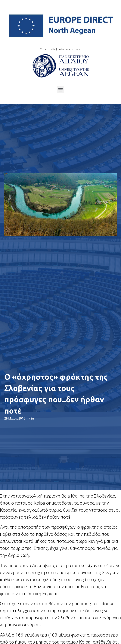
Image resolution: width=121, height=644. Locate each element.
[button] (61, 90)
